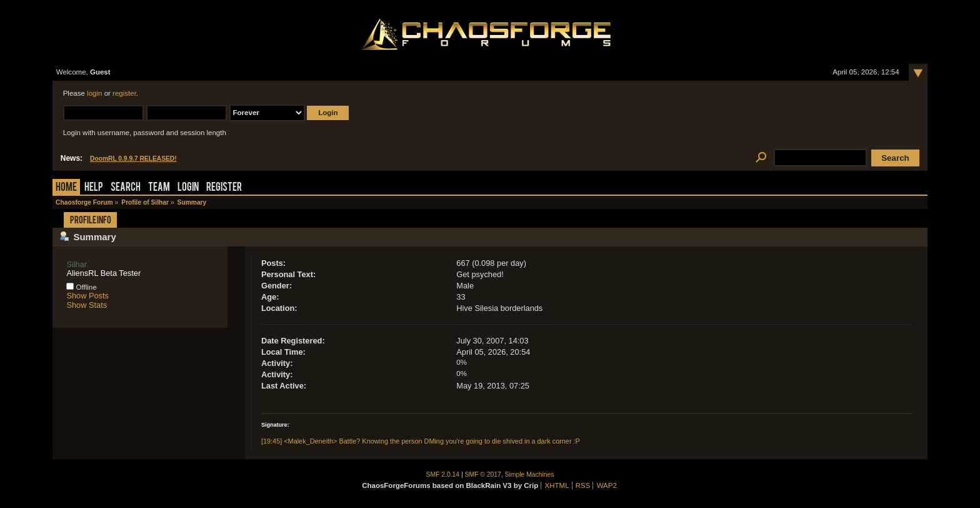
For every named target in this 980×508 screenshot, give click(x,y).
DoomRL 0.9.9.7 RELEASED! (133, 159)
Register (224, 188)
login (94, 93)
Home (66, 188)
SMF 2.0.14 (443, 475)
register (124, 93)
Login (188, 188)
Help (94, 188)
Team (159, 188)
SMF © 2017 (483, 475)
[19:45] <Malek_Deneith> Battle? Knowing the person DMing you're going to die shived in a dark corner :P (421, 441)
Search (126, 188)
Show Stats (87, 305)
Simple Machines (530, 475)
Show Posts (87, 296)
